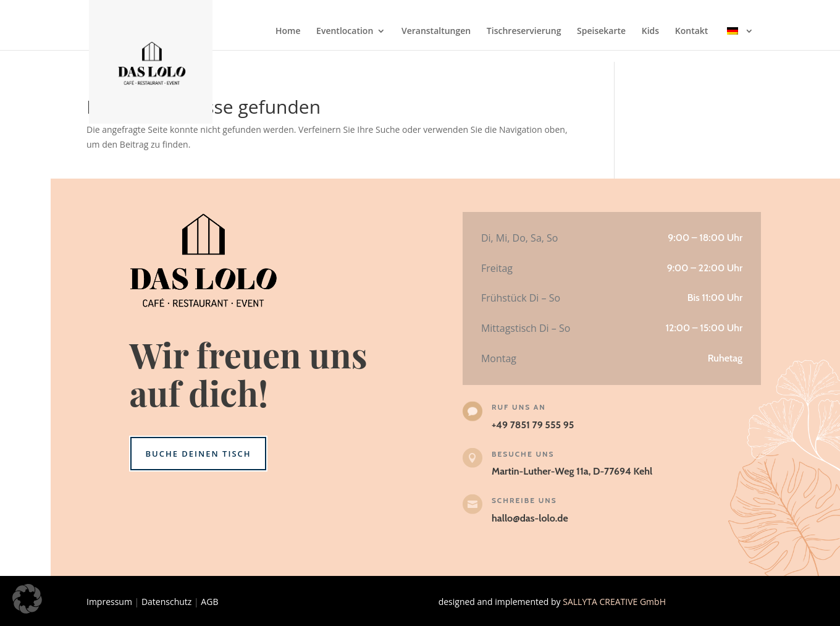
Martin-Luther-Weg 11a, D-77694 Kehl (572, 471)
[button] (27, 599)
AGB (209, 602)
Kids (650, 32)
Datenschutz (166, 602)
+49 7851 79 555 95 (533, 425)
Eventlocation (345, 32)
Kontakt (692, 32)
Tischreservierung (524, 32)
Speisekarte (601, 32)
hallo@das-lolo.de (530, 518)
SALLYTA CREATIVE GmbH (614, 602)
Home (288, 32)
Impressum (109, 602)
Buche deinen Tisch (198, 454)
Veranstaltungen (436, 32)
